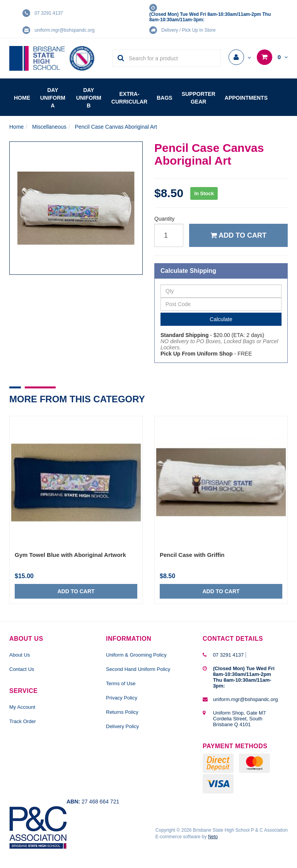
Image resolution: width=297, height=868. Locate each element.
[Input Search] (172, 58)
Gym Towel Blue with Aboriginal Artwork (70, 555)
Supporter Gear (199, 98)
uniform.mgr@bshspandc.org (64, 30)
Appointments (246, 98)
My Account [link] (22, 707)
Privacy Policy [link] (122, 698)
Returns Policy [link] (122, 712)
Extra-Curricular (129, 98)
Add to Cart (238, 235)
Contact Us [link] (22, 669)
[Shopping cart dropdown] (272, 57)
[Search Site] (119, 58)
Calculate (221, 319)
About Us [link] (20, 655)
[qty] (169, 235)
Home (22, 98)
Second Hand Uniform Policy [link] (138, 669)
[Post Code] (221, 304)
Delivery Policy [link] (122, 726)
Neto (213, 837)
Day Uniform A (53, 98)
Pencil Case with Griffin (192, 555)
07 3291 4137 (49, 13)
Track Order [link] (23, 721)
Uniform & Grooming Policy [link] (136, 655)
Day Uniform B (89, 98)
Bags (164, 98)
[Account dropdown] (240, 58)
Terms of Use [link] (121, 683)
